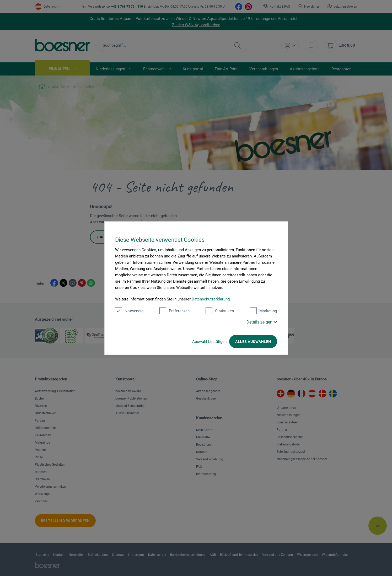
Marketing (263, 311)
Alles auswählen (253, 341)
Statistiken (220, 311)
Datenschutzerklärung (211, 299)
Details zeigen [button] (262, 322)
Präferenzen (174, 311)
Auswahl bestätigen (209, 341)
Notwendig (129, 311)
